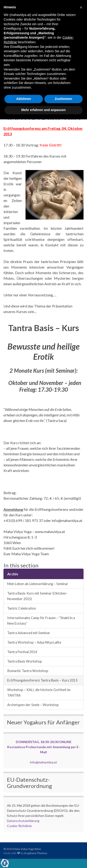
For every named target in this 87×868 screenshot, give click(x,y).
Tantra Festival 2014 (22, 652)
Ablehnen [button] (24, 99)
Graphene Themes (36, 853)
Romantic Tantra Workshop (28, 671)
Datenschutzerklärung (23, 821)
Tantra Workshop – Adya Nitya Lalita (34, 642)
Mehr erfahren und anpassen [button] (43, 110)
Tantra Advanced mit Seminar (29, 633)
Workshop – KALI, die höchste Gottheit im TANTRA (39, 693)
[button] (81, 7)
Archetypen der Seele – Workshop (33, 705)
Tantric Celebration (22, 608)
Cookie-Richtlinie (19, 826)
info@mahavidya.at (43, 762)
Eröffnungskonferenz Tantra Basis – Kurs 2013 (42, 680)
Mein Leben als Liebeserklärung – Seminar (38, 584)
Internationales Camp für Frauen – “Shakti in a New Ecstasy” (41, 621)
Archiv (13, 574)
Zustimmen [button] (63, 99)
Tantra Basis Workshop (25, 661)
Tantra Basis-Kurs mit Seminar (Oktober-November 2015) (37, 596)
